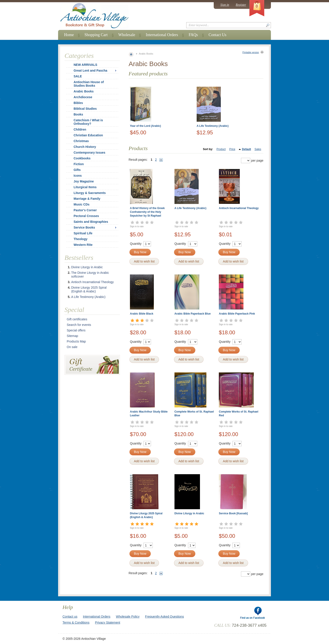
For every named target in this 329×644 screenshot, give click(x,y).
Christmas (78, 141)
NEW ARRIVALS (85, 65)
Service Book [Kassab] (233, 513)
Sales (258, 149)
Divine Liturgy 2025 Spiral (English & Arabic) (89, 289)
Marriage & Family (87, 199)
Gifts (77, 170)
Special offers (76, 330)
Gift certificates (77, 319)
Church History (85, 147)
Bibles (78, 103)
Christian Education (88, 135)
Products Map (76, 341)
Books (78, 114)
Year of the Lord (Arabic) (145, 126)
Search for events (79, 325)
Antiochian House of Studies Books (89, 84)
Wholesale (127, 35)
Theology (80, 239)
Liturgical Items (85, 187)
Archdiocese (83, 97)
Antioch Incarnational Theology (239, 208)
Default (246, 149)
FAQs (193, 35)
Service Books (84, 227)
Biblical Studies (85, 109)
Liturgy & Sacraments (90, 193)
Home (69, 35)
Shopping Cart (96, 35)
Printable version (251, 52)
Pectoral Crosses (86, 216)
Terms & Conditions (76, 622)
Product (221, 149)
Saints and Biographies (91, 222)
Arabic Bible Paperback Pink (237, 314)
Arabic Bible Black (142, 314)
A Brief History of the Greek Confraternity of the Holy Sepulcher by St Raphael (147, 212)
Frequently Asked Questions (164, 617)
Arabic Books (84, 91)
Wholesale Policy (128, 617)
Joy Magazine (84, 181)
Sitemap (72, 336)
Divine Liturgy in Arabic (189, 513)
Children (80, 129)
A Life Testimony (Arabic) (213, 126)
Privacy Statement (108, 622)
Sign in (225, 5)
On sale (72, 347)
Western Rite (83, 245)
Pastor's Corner (85, 210)
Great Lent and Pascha (90, 70)
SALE (78, 76)
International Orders (162, 35)
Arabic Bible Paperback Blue (193, 314)
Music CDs (82, 204)
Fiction (79, 164)
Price (232, 149)
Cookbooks (82, 158)
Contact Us (218, 35)
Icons (78, 176)
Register (241, 5)
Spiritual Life (83, 233)
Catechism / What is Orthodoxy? (88, 122)
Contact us (70, 617)
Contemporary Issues (89, 153)
